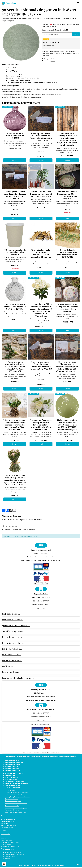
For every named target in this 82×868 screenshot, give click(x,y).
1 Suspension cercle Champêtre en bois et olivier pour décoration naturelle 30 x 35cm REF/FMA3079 (15, 367)
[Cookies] (4, 864)
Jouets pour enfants (11, 777)
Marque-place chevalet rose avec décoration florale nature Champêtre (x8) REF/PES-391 (41, 137)
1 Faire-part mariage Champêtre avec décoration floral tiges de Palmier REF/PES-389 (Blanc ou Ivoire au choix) (67, 367)
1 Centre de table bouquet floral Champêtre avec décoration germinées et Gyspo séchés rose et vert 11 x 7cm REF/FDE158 (15, 480)
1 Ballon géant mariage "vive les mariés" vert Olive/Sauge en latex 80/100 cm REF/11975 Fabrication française (67, 425)
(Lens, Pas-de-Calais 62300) (41, 597)
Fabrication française (12, 806)
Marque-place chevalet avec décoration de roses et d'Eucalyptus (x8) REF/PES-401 (15, 195)
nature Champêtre (25, 80)
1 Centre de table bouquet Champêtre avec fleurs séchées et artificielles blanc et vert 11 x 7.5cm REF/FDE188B (15, 425)
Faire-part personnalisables (14, 795)
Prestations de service (12, 810)
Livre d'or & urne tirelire (13, 788)
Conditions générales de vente (40, 865)
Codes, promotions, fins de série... (15, 855)
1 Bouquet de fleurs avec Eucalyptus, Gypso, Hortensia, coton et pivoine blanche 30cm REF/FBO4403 (41, 425)
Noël (33, 82)
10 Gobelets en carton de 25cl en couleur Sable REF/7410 (15, 252)
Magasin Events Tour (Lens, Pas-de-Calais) (41, 709)
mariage (12, 82)
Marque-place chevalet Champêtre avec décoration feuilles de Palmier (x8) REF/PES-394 (41, 365)
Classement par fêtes (12, 760)
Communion (52, 82)
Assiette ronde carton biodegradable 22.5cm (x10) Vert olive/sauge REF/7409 (67, 195)
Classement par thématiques (15, 762)
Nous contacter (6, 834)
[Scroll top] (78, 864)
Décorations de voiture (12, 770)
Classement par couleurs (13, 764)
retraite (45, 82)
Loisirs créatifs (10, 791)
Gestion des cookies (58, 865)
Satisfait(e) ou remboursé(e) (14, 853)
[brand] (9, 3)
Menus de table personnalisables (16, 803)
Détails (15, 160)
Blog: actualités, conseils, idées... (16, 812)
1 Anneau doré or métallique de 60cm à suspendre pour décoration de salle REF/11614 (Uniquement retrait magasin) (67, 139)
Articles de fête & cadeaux (14, 773)
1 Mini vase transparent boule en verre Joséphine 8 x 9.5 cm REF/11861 (15, 307)
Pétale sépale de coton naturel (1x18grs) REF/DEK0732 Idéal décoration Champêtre (41, 253)
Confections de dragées (13, 801)
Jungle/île (15, 80)
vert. (13, 70)
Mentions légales (24, 865)
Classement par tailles (12, 786)
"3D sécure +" (48, 724)
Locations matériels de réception (16, 808)
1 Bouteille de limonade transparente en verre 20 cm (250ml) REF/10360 (41, 194)
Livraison (30, 557)
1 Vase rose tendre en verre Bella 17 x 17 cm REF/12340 (15, 136)
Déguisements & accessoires (14, 782)
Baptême (28, 82)
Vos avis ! (8, 859)
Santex (53, 61)
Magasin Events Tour (41, 594)
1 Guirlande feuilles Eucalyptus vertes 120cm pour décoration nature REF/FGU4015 (67, 253)
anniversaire (20, 82)
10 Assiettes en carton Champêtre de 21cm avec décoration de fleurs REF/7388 (67, 308)
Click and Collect (10, 857)
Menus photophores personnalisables (17, 797)
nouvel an (38, 82)
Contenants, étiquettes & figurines (16, 793)
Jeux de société (10, 775)
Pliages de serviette (11, 799)
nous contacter (55, 752)
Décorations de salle (12, 766)
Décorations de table (12, 768)
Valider (76, 34)
